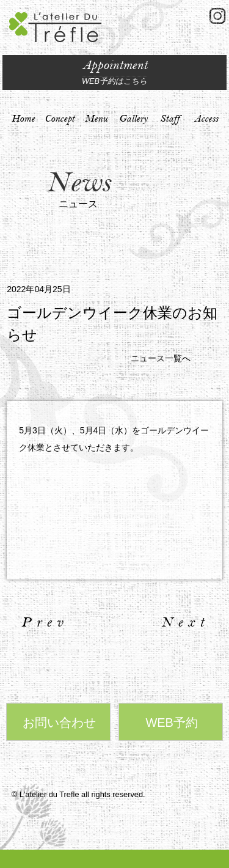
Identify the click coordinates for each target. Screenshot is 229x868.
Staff (170, 118)
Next (185, 622)
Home (23, 118)
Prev (45, 622)
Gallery (133, 118)
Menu (96, 118)
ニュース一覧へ (161, 358)
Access (206, 118)
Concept (60, 118)
